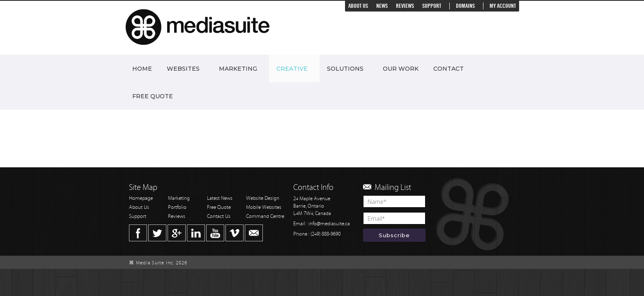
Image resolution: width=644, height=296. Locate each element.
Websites (183, 69)
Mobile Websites (264, 207)
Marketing (238, 69)
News (382, 6)
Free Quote (153, 96)
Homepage (141, 198)
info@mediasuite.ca (329, 224)
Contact (448, 69)
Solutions (345, 69)
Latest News (220, 198)
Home (142, 69)
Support (432, 6)
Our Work (401, 69)
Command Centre (265, 216)
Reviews (405, 6)
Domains (465, 6)
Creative (292, 69)
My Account (503, 6)
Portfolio (177, 207)
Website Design (263, 198)
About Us (358, 6)
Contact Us (219, 216)
